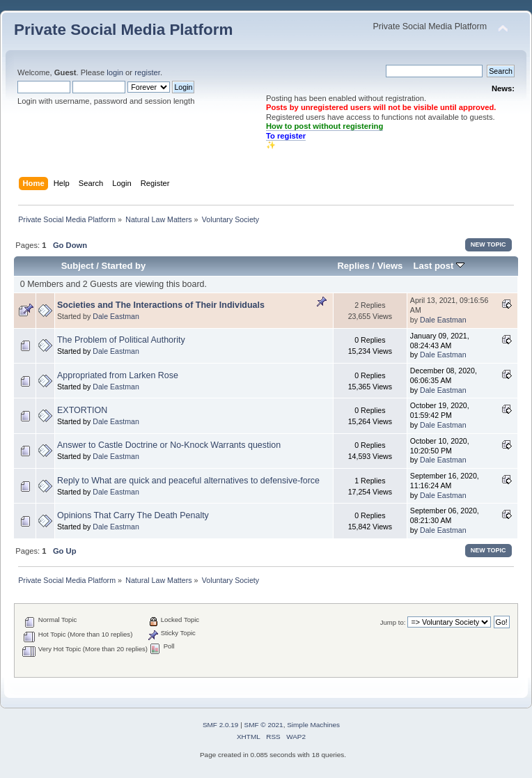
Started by (124, 266)
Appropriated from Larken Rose (118, 375)
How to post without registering (324, 126)
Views (390, 266)
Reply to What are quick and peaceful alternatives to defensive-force (188, 481)
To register (286, 136)
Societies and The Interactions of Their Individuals (161, 305)
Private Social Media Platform (123, 30)
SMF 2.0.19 (221, 725)
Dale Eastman (116, 316)
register (147, 72)
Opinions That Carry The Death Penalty (133, 515)
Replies (353, 266)
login (115, 72)
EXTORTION (82, 410)
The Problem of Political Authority (121, 340)
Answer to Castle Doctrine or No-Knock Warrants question (169, 445)
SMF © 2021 (264, 725)
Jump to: (393, 622)
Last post (439, 266)
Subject (78, 266)
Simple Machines (313, 725)
